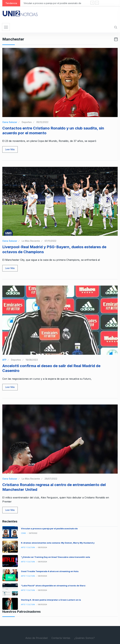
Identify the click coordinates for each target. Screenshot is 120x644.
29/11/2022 (33, 533)
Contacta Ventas (61, 638)
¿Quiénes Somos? (84, 638)
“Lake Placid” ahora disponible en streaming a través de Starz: (53, 586)
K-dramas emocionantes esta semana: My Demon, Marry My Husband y (58, 543)
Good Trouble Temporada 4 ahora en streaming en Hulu (50, 571)
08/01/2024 (42, 547)
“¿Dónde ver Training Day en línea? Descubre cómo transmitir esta (55, 557)
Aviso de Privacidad (36, 638)
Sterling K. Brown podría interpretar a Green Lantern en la (51, 600)
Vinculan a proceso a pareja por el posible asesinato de (52, 3)
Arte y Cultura (28, 547)
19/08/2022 (32, 360)
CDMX (23, 533)
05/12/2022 (42, 122)
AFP (4, 360)
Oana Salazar (10, 122)
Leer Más (10, 149)
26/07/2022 (51, 479)
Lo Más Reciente (31, 241)
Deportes (27, 122)
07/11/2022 (50, 241)
